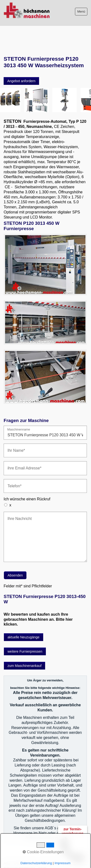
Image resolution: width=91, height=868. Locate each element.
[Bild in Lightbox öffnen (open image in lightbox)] (45, 249)
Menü (81, 11)
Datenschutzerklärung (36, 863)
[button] (21, 66)
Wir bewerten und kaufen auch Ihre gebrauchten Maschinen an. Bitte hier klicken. (38, 604)
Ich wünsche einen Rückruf (27, 484)
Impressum (63, 863)
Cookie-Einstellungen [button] (43, 852)
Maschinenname (19, 414)
